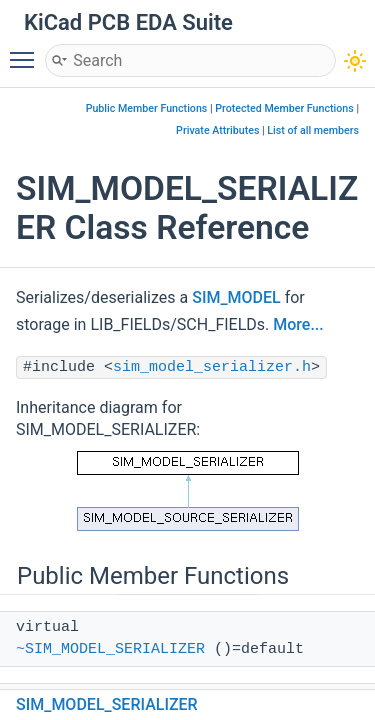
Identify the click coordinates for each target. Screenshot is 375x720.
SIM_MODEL (236, 297)
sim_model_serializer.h (212, 367)
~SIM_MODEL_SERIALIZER (110, 649)
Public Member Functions (147, 108)
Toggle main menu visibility (27, 51)
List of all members (313, 130)
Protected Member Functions (284, 108)
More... (298, 324)
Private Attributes (217, 130)
